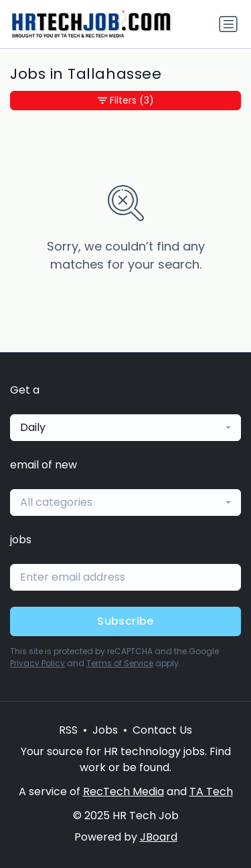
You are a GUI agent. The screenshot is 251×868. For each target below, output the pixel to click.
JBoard (159, 837)
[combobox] (125, 428)
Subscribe (125, 621)
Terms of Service (120, 663)
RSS (68, 730)
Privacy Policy (37, 663)
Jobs (105, 730)
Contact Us (162, 730)
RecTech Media (123, 791)
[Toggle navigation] (228, 24)
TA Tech (211, 791)
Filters (126, 101)
